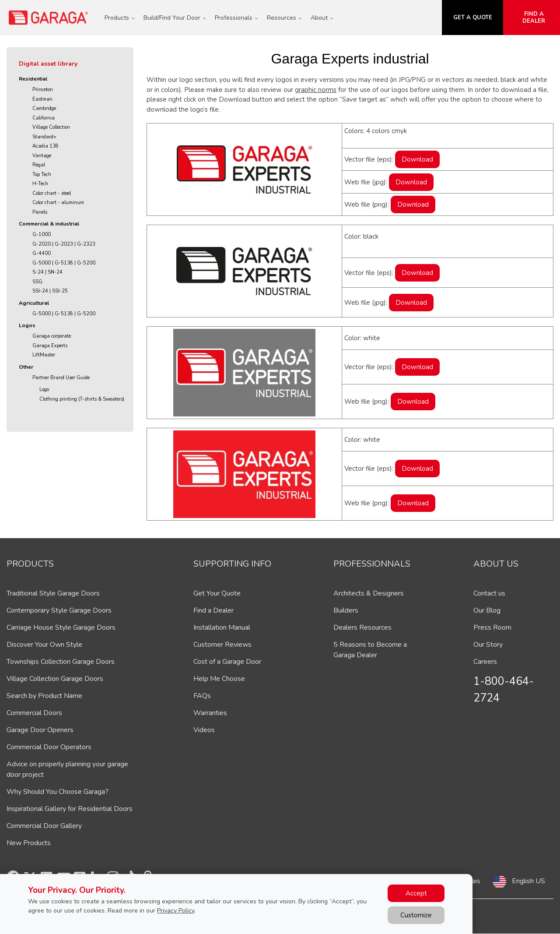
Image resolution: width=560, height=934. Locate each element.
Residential (33, 79)
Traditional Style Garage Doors (53, 593)
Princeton (43, 90)
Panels (40, 212)
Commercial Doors (34, 713)
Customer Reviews (222, 645)
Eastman (42, 99)
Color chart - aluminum (58, 203)
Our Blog (487, 610)
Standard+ (44, 137)
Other (26, 367)
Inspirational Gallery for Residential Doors (70, 809)
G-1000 (42, 234)
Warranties (210, 713)
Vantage (42, 156)
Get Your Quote (217, 593)
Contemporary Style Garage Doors (59, 610)
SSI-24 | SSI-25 (50, 291)
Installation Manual (222, 627)
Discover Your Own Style (44, 645)
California (44, 118)
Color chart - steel (52, 193)
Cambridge (44, 108)
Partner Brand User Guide (61, 378)
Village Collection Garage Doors (55, 679)
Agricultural (34, 303)
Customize (416, 915)
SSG (37, 282)
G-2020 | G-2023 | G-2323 (64, 244)
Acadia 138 (45, 146)
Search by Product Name (44, 696)
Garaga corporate (52, 336)
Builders (346, 610)
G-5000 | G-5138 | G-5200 (64, 263)
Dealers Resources (362, 627)
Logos (27, 325)
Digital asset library (48, 64)
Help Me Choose (219, 679)
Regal (39, 165)
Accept (416, 893)
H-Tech (40, 184)
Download (417, 159)
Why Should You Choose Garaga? (58, 792)
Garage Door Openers (40, 730)
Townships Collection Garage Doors (61, 662)
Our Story (488, 645)
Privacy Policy (176, 911)
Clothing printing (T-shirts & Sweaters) (82, 399)
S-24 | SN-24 (47, 272)
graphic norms (316, 90)
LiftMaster (44, 355)
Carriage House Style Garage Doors (61, 627)
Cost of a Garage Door (227, 662)
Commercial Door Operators (49, 747)
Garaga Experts (50, 346)
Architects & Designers (369, 593)
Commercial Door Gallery (44, 826)
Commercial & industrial (49, 224)
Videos (204, 730)
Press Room (492, 627)
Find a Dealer (213, 610)
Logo (44, 389)
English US (528, 881)
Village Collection (51, 127)
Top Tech (42, 174)
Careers (485, 662)
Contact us (489, 593)
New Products (29, 843)
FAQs (202, 696)
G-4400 (42, 253)
